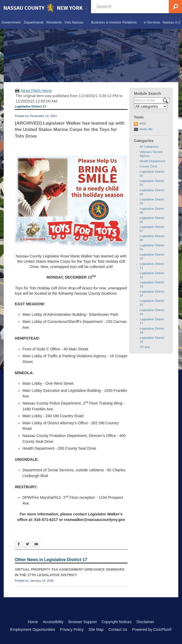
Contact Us (118, 629)
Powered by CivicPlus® (152, 629)
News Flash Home (36, 91)
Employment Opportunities (33, 629)
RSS (143, 124)
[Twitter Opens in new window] (27, 545)
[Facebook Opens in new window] (19, 545)
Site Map (96, 629)
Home (33, 622)
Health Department (153, 161)
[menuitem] (11, 22)
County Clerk (149, 166)
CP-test (145, 347)
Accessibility (53, 622)
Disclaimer (145, 622)
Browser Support (82, 622)
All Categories (149, 147)
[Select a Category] (151, 106)
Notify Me (146, 129)
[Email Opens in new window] (36, 545)
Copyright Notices (117, 622)
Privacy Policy (72, 629)
